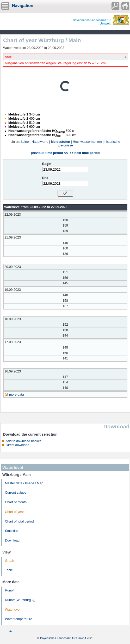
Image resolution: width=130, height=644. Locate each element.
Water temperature (19, 619)
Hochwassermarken (87, 142)
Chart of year (14, 512)
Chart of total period (19, 521)
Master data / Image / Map (24, 483)
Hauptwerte (40, 142)
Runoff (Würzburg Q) (20, 600)
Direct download (17, 445)
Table (9, 570)
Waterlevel (13, 610)
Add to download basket (23, 441)
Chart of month (16, 502)
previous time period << (49, 153)
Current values (16, 493)
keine (25, 142)
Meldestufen (61, 142)
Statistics (11, 531)
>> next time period (85, 153)
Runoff (10, 590)
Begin (47, 164)
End (45, 178)
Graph (10, 561)
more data (17, 395)
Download (12, 540)
